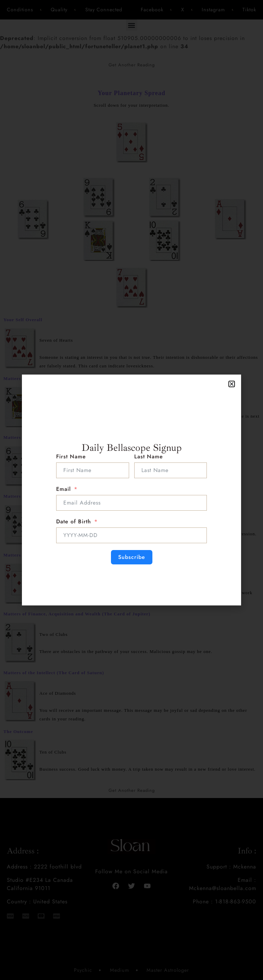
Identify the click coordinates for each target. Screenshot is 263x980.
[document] (131, 490)
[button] (232, 384)
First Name (71, 456)
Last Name (149, 456)
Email (64, 489)
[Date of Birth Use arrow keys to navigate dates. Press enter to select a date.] (131, 535)
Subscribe (132, 557)
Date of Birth (74, 521)
